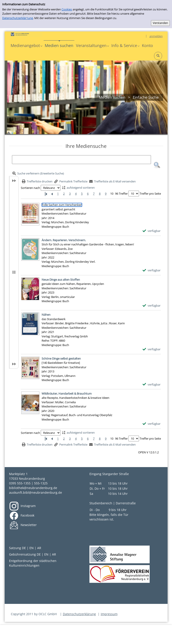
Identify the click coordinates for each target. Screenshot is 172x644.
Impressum (109, 614)
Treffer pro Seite (150, 194)
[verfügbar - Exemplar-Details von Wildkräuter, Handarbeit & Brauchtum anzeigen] (152, 424)
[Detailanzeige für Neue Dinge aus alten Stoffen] (61, 280)
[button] (26, 46)
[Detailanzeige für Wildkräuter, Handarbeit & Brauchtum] (67, 393)
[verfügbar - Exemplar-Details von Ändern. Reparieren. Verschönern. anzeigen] (152, 270)
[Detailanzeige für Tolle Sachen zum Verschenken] (62, 205)
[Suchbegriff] (81, 160)
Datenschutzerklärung (79, 614)
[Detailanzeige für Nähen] (46, 315)
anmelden (156, 36)
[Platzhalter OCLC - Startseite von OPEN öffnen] (26, 34)
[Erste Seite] (46, 194)
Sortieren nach (30, 188)
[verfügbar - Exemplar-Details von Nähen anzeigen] (152, 349)
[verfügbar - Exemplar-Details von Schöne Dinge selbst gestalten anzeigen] (152, 385)
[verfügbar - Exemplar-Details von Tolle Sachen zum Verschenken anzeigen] (152, 231)
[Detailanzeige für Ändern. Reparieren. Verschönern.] (64, 240)
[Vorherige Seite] (52, 194)
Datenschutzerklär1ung (18, 18)
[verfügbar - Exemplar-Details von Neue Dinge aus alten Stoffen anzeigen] (152, 306)
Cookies (67, 9)
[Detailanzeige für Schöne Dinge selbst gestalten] (61, 358)
